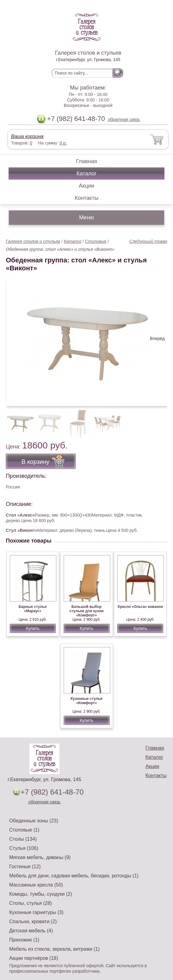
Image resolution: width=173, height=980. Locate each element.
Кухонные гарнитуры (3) (36, 912)
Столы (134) (23, 839)
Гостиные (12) (25, 867)
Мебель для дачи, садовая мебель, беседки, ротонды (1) (74, 876)
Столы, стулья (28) (30, 903)
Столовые (96, 241)
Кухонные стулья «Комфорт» (87, 701)
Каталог (86, 174)
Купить (32, 628)
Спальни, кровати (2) (33, 921)
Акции (86, 186)
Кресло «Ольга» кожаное (140, 607)
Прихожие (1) (24, 940)
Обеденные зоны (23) (34, 821)
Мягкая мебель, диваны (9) (40, 857)
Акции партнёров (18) (34, 958)
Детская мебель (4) (31, 931)
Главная (86, 161)
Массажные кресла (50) (36, 885)
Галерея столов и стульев (33, 241)
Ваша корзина (27, 136)
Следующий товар (148, 241)
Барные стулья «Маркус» (33, 609)
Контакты (87, 198)
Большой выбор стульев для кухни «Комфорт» (86, 611)
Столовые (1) (24, 830)
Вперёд (157, 338)
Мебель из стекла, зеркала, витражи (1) (54, 949)
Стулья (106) (24, 848)
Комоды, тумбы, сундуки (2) (41, 894)
